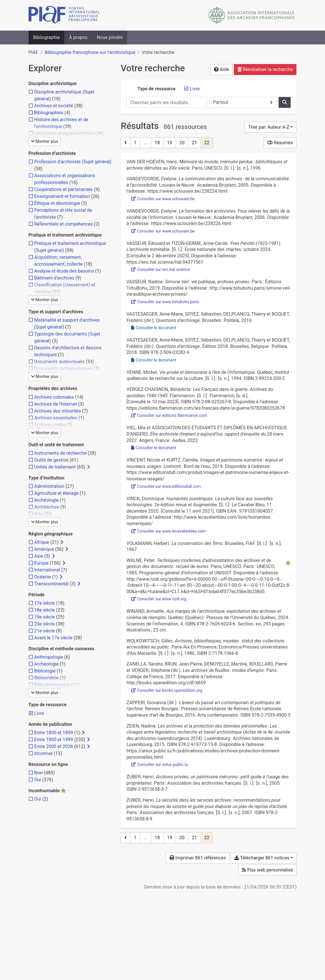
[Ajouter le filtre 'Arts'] (39, 514)
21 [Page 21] (194, 143)
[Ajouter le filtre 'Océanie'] (43, 577)
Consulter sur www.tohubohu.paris (165, 302)
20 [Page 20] (182, 143)
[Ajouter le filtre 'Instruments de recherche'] (61, 453)
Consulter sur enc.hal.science (160, 269)
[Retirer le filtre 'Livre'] (195, 89)
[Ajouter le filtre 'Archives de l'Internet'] (56, 404)
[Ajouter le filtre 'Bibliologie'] (45, 671)
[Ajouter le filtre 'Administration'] (49, 486)
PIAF (33, 52)
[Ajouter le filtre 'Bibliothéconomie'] (52, 685)
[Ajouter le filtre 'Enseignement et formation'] (62, 196)
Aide (221, 69)
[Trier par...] (271, 127)
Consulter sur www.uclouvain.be (163, 199)
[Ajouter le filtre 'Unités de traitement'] (55, 467)
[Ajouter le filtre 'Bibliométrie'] (47, 678)
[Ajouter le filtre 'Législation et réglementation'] (64, 133)
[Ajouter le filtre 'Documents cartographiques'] (63, 369)
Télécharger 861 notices (262, 858)
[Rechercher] (285, 102)
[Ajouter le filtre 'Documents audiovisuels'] (59, 362)
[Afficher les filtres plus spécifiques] (89, 467)
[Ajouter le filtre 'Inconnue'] (44, 753)
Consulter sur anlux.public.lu (159, 764)
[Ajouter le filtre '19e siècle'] (45, 617)
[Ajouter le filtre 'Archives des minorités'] (58, 411)
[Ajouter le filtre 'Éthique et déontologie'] (57, 203)
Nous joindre (110, 37)
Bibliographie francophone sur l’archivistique (90, 52)
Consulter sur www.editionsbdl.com (166, 486)
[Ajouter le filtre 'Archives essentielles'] (56, 418)
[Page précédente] (125, 143)
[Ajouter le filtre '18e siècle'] (45, 610)
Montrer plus (45, 141)
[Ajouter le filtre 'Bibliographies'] (49, 113)
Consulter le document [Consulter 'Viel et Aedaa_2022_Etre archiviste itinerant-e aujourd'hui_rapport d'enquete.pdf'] (154, 448)
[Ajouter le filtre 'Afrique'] (42, 542)
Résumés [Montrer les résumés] (280, 143)
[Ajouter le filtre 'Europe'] (42, 563)
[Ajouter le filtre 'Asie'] (39, 556)
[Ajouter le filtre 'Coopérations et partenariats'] (64, 189)
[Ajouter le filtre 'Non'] (38, 773)
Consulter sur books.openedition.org (167, 690)
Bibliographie (47, 37)
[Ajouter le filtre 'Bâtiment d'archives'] (54, 278)
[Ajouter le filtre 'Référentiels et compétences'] (64, 224)
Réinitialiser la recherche (265, 69)
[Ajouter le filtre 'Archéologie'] (47, 500)
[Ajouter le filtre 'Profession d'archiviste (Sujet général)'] (73, 162)
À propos (78, 37)
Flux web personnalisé (267, 870)
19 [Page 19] (170, 143)
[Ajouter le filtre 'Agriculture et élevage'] (57, 493)
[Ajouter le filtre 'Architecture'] (47, 507)
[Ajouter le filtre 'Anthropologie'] (49, 657)
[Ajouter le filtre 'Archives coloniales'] (54, 397)
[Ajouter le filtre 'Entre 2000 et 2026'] (54, 746)
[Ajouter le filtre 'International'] (47, 570)
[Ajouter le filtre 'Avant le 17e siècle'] (53, 638)
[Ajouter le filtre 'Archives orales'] (50, 425)
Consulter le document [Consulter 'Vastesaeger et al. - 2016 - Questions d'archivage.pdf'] (154, 328)
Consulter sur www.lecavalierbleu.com (168, 531)
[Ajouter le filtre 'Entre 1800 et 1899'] (54, 733)
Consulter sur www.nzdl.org (159, 599)
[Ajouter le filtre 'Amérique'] (44, 549)
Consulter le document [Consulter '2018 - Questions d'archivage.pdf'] (154, 360)
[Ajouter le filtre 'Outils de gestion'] (51, 460)
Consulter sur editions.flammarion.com (169, 415)
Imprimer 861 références (198, 858)
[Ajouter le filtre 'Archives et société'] (54, 106)
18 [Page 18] (157, 143)
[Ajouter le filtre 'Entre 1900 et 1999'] (54, 740)
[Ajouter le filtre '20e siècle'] (45, 624)
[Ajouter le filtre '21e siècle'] (45, 631)
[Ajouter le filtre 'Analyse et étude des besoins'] (64, 271)
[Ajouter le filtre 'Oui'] (38, 780)
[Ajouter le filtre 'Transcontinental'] (51, 584)
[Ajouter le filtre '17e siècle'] (45, 603)
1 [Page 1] (135, 143)
